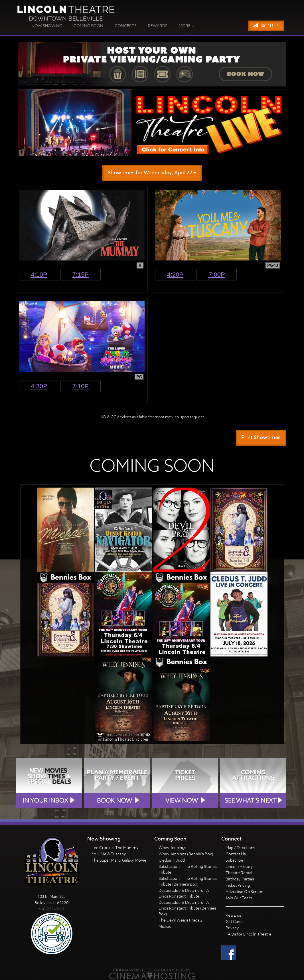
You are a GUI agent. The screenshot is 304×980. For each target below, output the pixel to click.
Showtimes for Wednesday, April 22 (152, 173)
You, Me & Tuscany (109, 854)
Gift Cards (235, 921)
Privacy (232, 928)
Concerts (126, 26)
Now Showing (47, 26)
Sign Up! (266, 26)
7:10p (81, 386)
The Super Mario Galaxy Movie (119, 860)
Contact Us (236, 854)
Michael (165, 926)
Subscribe (234, 860)
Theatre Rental (239, 873)
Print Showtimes (261, 438)
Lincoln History (239, 866)
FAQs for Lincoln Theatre (249, 934)
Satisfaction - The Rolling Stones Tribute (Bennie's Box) (188, 881)
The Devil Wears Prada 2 (181, 920)
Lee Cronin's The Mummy (115, 847)
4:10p (39, 275)
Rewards (158, 26)
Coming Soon (88, 26)
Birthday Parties (240, 879)
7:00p (217, 275)
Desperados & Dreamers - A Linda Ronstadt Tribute (184, 893)
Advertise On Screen (244, 891)
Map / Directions (240, 847)
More (187, 26)
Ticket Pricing (238, 885)
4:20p (175, 275)
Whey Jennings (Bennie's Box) (186, 854)
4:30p (39, 386)
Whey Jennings (172, 847)
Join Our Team (239, 898)
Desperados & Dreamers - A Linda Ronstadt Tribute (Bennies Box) (187, 908)
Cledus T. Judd (172, 860)
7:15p (81, 275)
